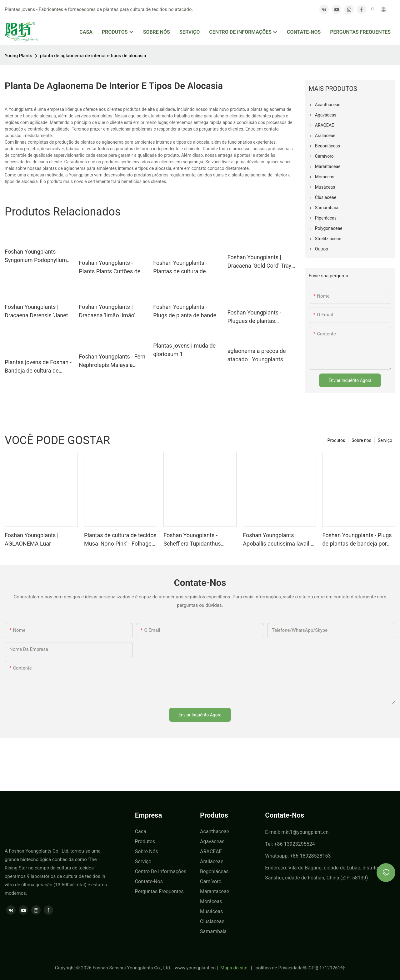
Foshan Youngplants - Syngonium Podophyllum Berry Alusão (36, 256)
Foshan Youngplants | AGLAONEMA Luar (32, 539)
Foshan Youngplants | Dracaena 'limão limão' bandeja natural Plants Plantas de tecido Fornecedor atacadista (107, 312)
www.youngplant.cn (195, 968)
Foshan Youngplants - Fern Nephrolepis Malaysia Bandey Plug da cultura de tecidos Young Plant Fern (112, 361)
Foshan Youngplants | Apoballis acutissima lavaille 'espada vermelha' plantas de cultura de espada (279, 540)
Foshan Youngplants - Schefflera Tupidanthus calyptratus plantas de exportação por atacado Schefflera (193, 540)
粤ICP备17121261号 (324, 968)
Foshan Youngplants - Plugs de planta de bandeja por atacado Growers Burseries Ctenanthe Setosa (187, 312)
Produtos (336, 440)
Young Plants (18, 56)
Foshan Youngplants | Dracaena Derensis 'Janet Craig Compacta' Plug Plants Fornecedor (36, 312)
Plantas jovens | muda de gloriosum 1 (184, 350)
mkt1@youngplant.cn (305, 832)
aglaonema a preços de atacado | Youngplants (257, 355)
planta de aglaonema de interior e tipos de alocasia (93, 56)
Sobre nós (361, 440)
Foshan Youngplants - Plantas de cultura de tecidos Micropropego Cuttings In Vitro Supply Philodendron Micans (182, 267)
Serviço (385, 440)
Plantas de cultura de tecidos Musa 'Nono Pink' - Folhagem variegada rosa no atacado (120, 540)
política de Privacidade (279, 968)
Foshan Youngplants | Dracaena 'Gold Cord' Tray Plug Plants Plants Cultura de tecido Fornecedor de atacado (260, 262)
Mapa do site (234, 968)
